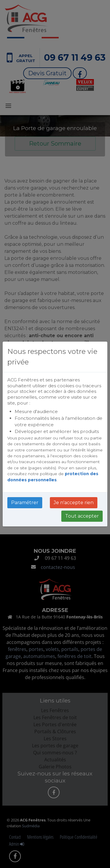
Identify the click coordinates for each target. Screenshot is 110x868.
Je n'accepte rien (74, 503)
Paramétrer (25, 503)
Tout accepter (82, 516)
